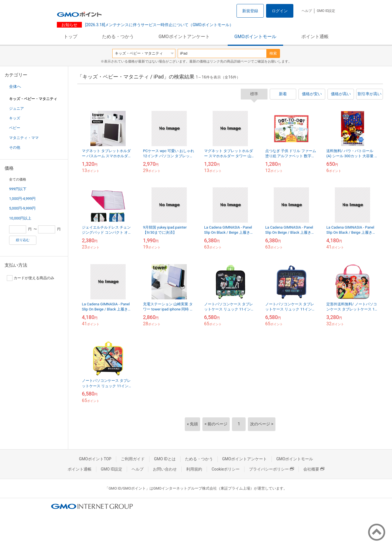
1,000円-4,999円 (22, 199)
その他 (15, 147)
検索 (273, 53)
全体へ (15, 86)
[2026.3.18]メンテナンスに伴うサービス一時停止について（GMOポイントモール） (159, 25)
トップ (70, 37)
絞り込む (23, 240)
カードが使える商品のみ (31, 278)
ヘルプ (307, 11)
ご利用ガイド (133, 459)
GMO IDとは (165, 459)
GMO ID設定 (326, 11)
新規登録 (250, 11)
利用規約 (194, 469)
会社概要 (314, 469)
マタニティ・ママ (24, 138)
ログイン (280, 11)
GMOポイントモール (256, 37)
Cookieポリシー (226, 469)
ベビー (15, 128)
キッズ (15, 118)
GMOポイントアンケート (184, 37)
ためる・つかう (118, 37)
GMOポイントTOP (95, 459)
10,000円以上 (20, 218)
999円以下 (18, 189)
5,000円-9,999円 (22, 208)
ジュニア (16, 108)
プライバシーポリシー (271, 469)
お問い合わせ (165, 469)
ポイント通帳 (315, 37)
